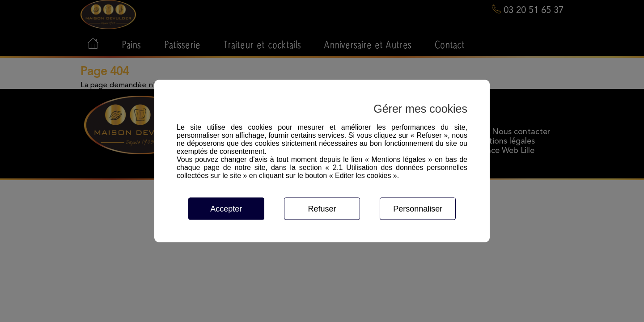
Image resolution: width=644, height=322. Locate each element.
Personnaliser (418, 209)
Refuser (322, 209)
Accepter (226, 209)
